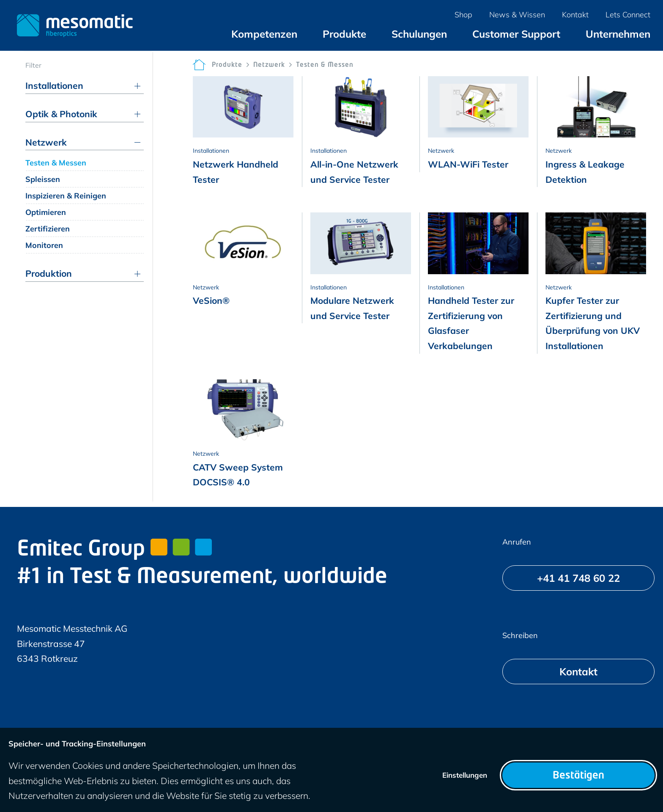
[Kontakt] (578, 672)
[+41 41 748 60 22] (578, 578)
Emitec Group (114, 550)
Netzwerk (269, 65)
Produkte (227, 65)
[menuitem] (264, 34)
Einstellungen (465, 775)
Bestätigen (578, 776)
